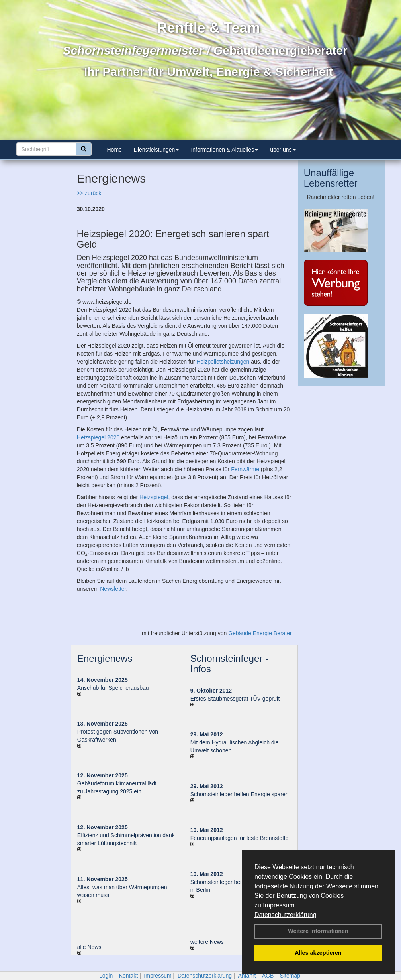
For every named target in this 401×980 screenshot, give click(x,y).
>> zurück (89, 193)
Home (114, 150)
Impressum (279, 905)
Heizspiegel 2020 (98, 437)
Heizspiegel (154, 497)
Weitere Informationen (318, 931)
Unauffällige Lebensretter (331, 178)
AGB (268, 976)
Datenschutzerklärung (286, 915)
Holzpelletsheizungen (223, 362)
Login (106, 976)
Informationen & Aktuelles (224, 150)
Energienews (105, 658)
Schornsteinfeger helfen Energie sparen (240, 794)
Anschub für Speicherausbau (113, 688)
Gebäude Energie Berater (260, 633)
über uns (283, 150)
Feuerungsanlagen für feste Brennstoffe (239, 838)
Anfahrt (247, 976)
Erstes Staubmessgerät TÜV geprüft (235, 699)
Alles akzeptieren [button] (318, 953)
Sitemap (290, 976)
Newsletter (113, 589)
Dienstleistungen (156, 150)
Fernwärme (245, 469)
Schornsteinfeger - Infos (229, 664)
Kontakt (128, 976)
